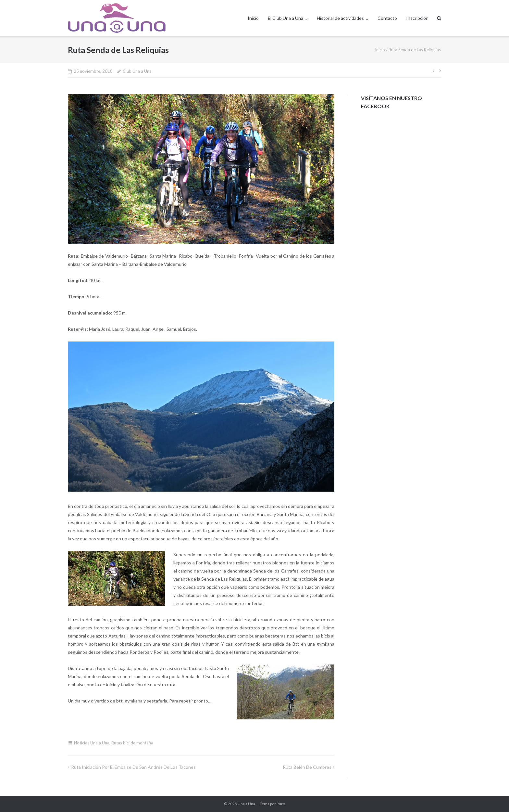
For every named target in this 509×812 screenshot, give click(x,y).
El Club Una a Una (286, 18)
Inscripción (417, 18)
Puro (281, 804)
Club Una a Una (137, 71)
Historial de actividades (340, 18)
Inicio (253, 18)
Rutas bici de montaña (132, 743)
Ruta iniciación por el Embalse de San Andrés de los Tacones (133, 767)
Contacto (387, 18)
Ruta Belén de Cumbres (307, 767)
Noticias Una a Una (92, 743)
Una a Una (246, 804)
